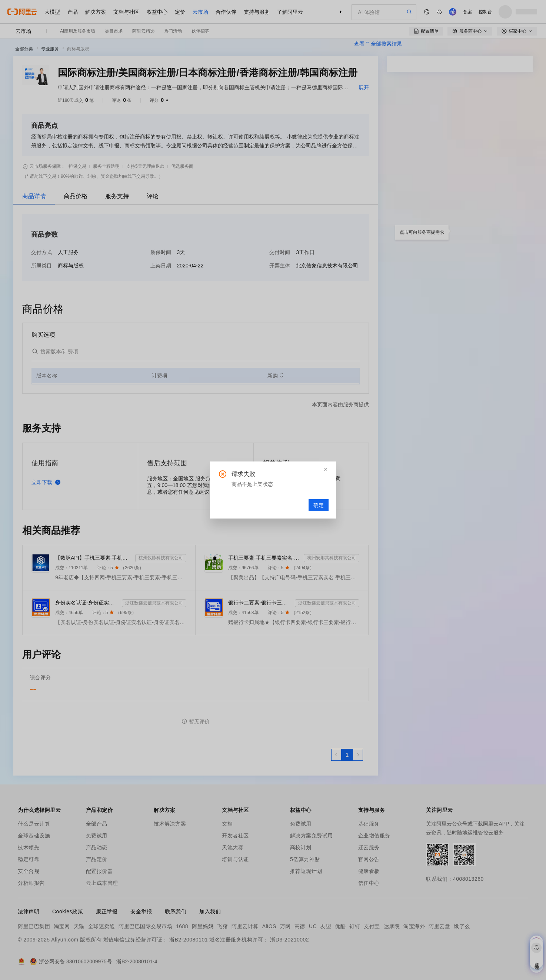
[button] (326, 469)
